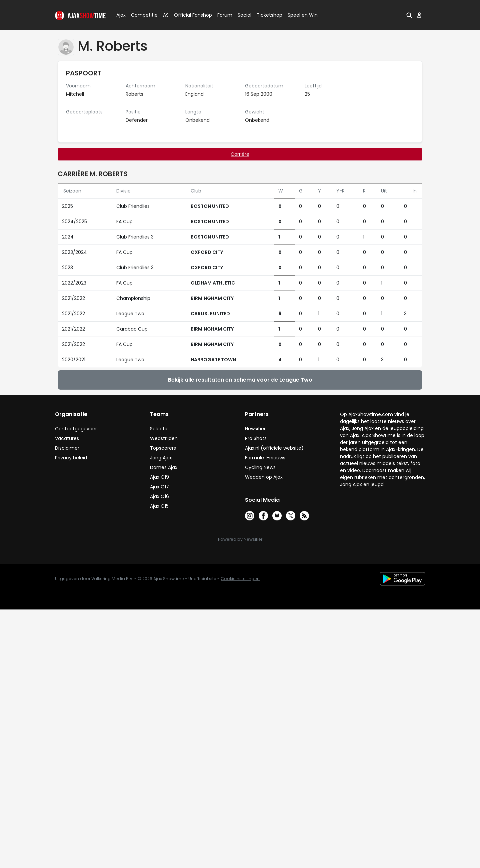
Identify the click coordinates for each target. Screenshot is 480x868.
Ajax (120, 15)
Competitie (142, 15)
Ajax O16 (159, 496)
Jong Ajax (161, 458)
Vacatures (67, 438)
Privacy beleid (71, 458)
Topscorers (163, 448)
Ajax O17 (159, 487)
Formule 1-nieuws (265, 458)
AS (166, 15)
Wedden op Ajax (264, 477)
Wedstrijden (164, 438)
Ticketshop (269, 15)
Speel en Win (303, 15)
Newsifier (255, 429)
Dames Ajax (164, 467)
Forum (225, 15)
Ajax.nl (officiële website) (274, 448)
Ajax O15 (159, 506)
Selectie (159, 429)
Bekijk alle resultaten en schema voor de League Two (240, 380)
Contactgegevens (76, 429)
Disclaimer (67, 448)
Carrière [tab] (240, 154)
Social (243, 15)
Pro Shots (256, 438)
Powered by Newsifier (240, 539)
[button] (409, 15)
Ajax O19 (159, 477)
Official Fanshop (189, 15)
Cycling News (260, 467)
